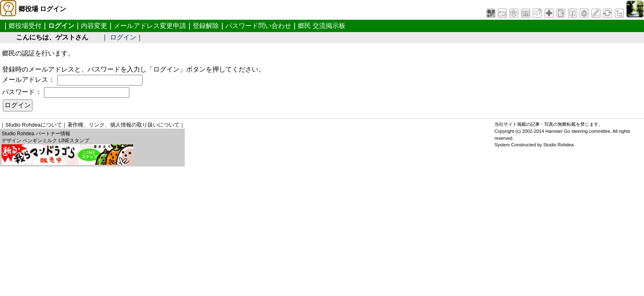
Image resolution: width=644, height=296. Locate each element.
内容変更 (94, 26)
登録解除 (206, 26)
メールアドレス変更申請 (150, 26)
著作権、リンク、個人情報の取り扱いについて (123, 125)
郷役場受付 (25, 26)
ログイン (123, 37)
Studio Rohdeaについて (34, 125)
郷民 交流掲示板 (322, 26)
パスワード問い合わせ (258, 26)
